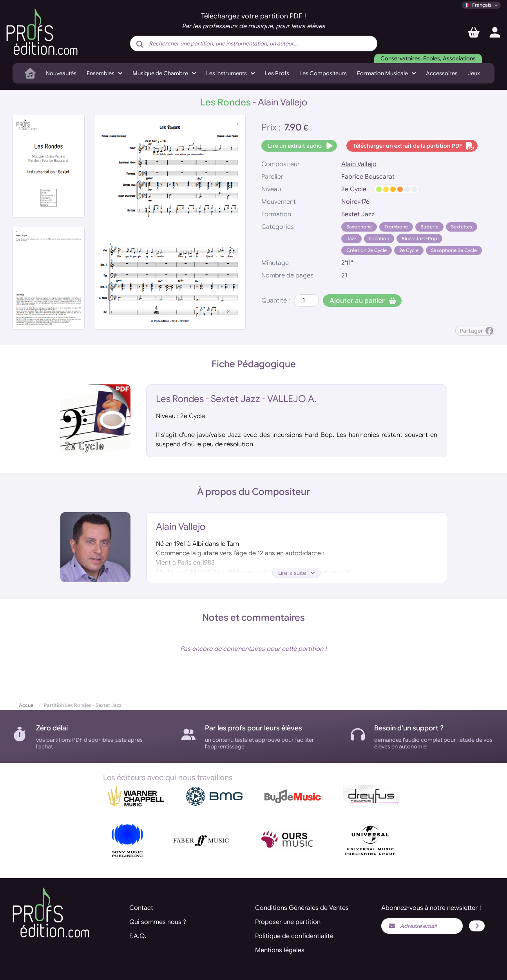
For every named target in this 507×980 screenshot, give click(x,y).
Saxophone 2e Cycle (454, 250)
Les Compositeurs (323, 73)
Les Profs (277, 73)
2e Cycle (409, 250)
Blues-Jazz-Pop (419, 238)
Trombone (396, 227)
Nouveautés (61, 73)
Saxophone (359, 227)
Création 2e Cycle (367, 250)
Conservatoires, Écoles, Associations (428, 58)
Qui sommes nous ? (158, 922)
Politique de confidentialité (294, 936)
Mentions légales (280, 950)
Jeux (474, 73)
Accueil (27, 705)
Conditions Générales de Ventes (302, 908)
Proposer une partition (288, 922)
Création (379, 238)
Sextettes (462, 227)
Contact (141, 908)
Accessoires (442, 73)
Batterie (429, 227)
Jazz (351, 238)
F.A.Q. (138, 936)
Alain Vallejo (359, 164)
